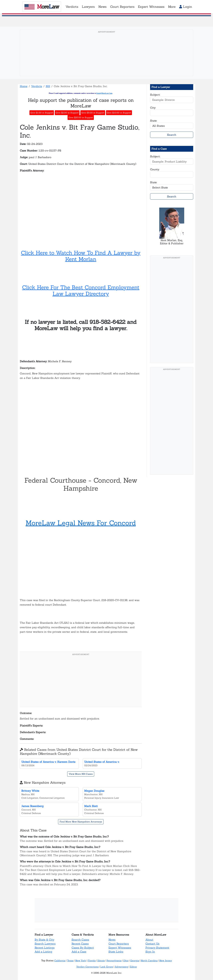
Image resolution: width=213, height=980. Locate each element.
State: (154, 121)
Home (24, 86)
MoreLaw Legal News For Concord (81, 523)
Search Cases (80, 940)
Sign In (150, 952)
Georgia (135, 961)
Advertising (122, 967)
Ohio (126, 961)
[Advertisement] (107, 58)
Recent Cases (80, 944)
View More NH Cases (81, 774)
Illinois (101, 961)
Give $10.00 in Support (119, 113)
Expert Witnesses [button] (151, 7)
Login (186, 7)
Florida (92, 961)
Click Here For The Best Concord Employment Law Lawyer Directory (81, 290)
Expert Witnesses (120, 948)
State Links (116, 952)
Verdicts (37, 86)
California (60, 961)
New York (81, 961)
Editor (133, 967)
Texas (70, 961)
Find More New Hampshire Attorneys (81, 822)
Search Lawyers (45, 944)
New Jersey (166, 961)
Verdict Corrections (87, 967)
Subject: (155, 95)
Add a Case (79, 952)
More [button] (172, 7)
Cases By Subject (83, 948)
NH (48, 86)
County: (155, 169)
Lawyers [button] (88, 7)
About (149, 940)
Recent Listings (45, 948)
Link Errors (107, 967)
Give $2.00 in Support (67, 113)
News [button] (102, 7)
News (112, 940)
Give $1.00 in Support (42, 113)
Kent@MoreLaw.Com (104, 93)
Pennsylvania (114, 961)
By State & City (44, 940)
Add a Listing (43, 952)
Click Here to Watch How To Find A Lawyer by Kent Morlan (81, 256)
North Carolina (149, 961)
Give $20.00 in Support (81, 118)
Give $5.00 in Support (93, 113)
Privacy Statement (157, 948)
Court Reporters (119, 944)
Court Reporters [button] (122, 7)
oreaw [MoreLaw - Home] (42, 7)
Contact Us (152, 944)
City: (153, 108)
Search (172, 135)
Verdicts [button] (72, 7)
